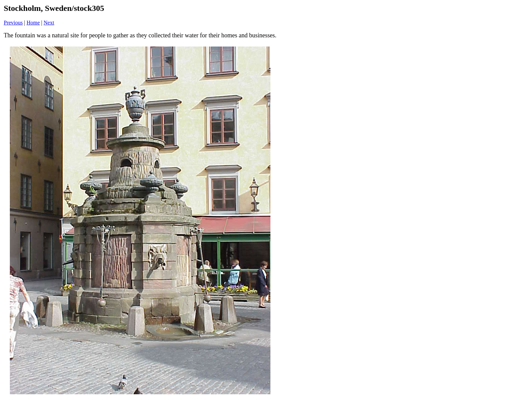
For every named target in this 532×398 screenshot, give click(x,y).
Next (49, 23)
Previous (13, 23)
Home (33, 23)
